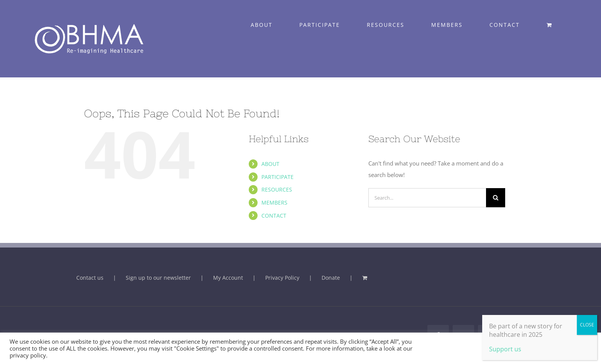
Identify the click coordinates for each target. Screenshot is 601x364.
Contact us (90, 278)
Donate (331, 278)
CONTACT (274, 216)
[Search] (496, 198)
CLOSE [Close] (587, 325)
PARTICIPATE (278, 177)
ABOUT (270, 164)
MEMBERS (274, 202)
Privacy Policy (282, 278)
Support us (505, 349)
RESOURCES (277, 189)
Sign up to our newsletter (158, 278)
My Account (228, 278)
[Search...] (427, 198)
